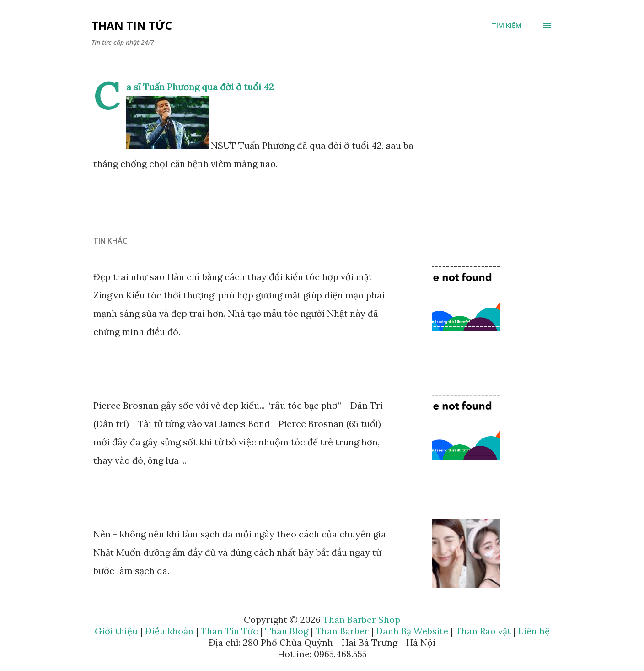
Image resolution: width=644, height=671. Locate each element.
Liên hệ (534, 631)
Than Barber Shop (362, 620)
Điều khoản (169, 631)
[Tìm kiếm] (507, 26)
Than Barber (342, 631)
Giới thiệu (116, 631)
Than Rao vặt (483, 631)
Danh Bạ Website (412, 631)
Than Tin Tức (132, 25)
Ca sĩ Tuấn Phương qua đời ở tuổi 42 (200, 87)
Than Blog (287, 631)
